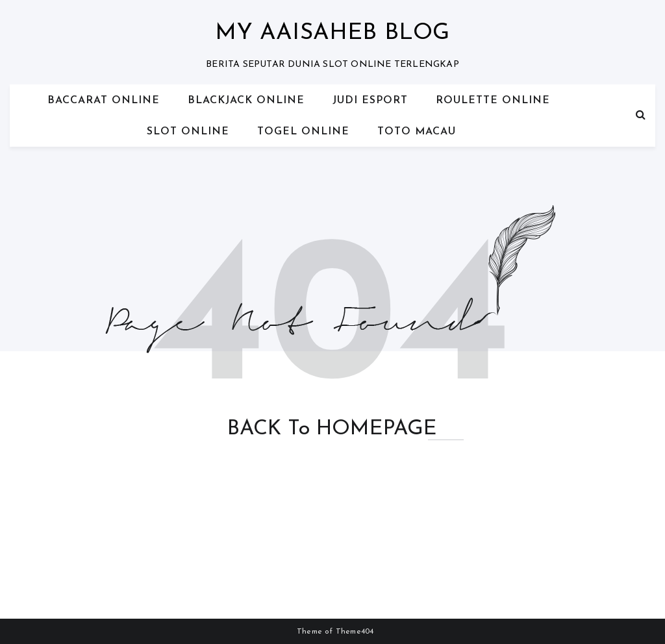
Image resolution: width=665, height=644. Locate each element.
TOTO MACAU (417, 132)
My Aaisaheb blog (332, 33)
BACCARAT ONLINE (104, 101)
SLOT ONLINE (188, 132)
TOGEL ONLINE (303, 132)
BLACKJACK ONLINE (246, 101)
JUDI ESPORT (370, 101)
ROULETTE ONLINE (493, 101)
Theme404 (355, 632)
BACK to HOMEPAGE (332, 429)
